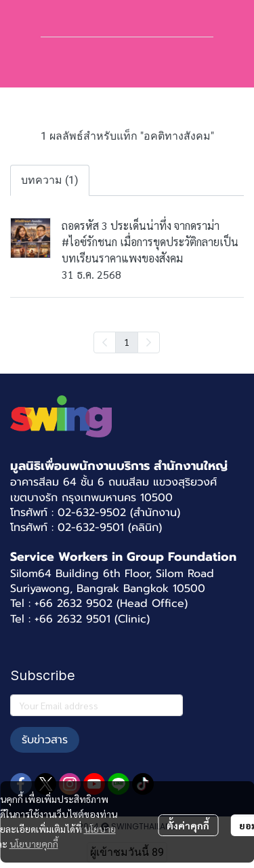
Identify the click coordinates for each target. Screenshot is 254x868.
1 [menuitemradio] (127, 342)
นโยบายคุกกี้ (34, 844)
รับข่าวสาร (45, 740)
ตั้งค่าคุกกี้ (188, 825)
